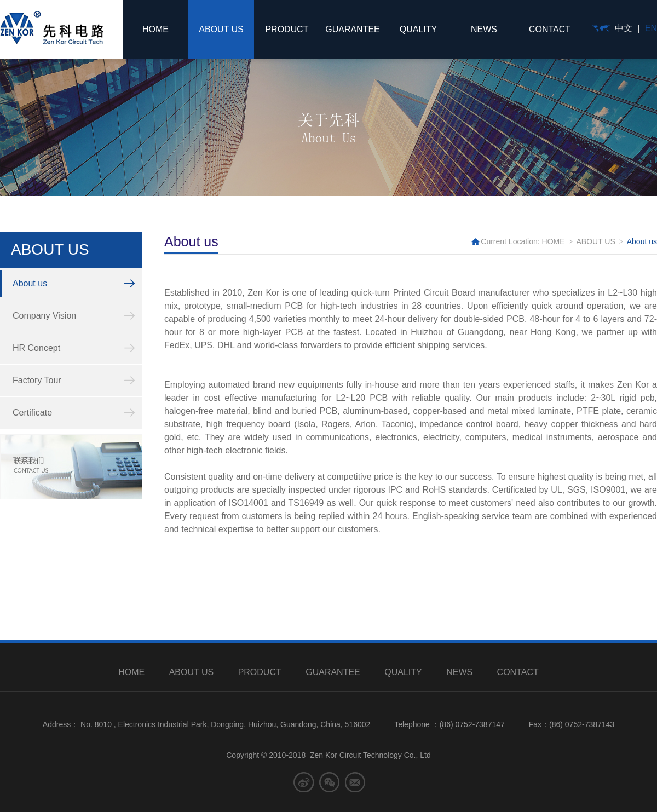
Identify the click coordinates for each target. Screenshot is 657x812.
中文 (624, 28)
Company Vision (44, 316)
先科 (52, 28)
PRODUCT (287, 29)
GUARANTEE (353, 29)
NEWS (484, 29)
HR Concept (36, 348)
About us (30, 283)
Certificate (32, 413)
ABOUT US (221, 29)
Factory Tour (37, 380)
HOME (155, 29)
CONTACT (550, 29)
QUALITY (418, 29)
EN (651, 28)
